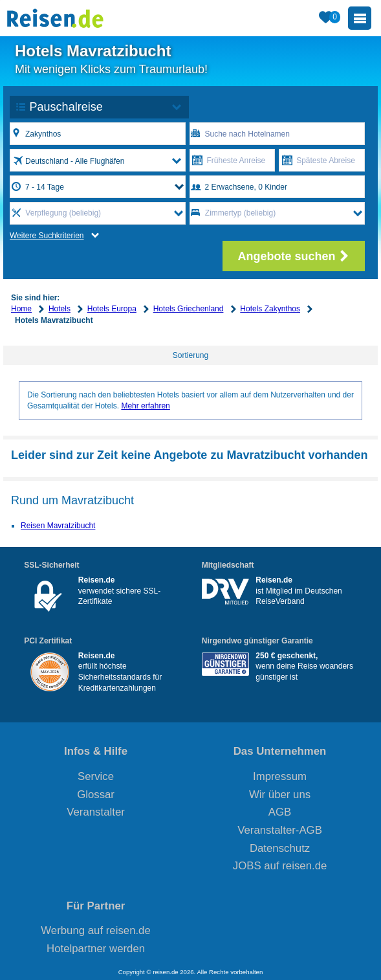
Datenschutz (280, 848)
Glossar (96, 795)
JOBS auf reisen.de (280, 866)
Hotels (60, 309)
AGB (280, 812)
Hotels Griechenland (189, 309)
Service (96, 776)
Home (21, 309)
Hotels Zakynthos (270, 309)
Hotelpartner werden (96, 949)
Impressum (280, 776)
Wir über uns (280, 795)
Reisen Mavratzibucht (58, 526)
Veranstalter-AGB (280, 830)
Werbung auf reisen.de (95, 930)
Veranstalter (96, 812)
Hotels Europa (112, 309)
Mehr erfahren (145, 406)
